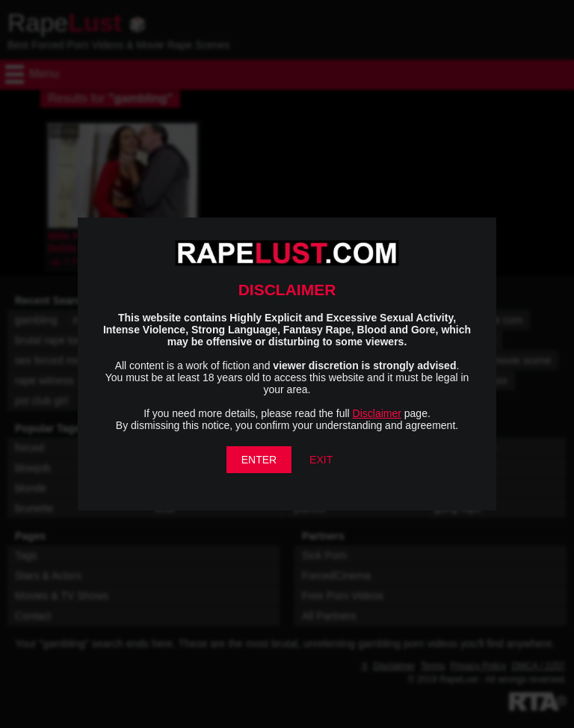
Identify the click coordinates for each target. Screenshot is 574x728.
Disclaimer (377, 413)
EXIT (321, 460)
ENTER (259, 460)
